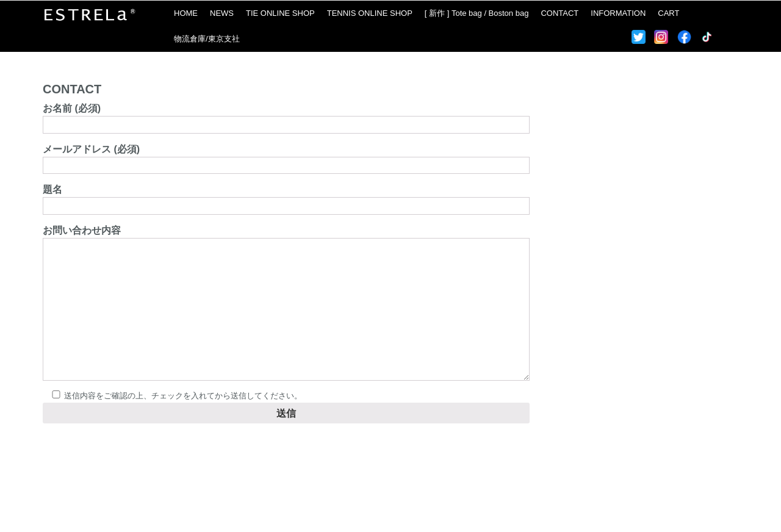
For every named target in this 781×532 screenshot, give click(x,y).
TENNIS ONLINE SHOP (370, 13)
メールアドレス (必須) (286, 157)
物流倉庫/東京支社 (207, 39)
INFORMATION (618, 13)
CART (668, 13)
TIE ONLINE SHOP (280, 13)
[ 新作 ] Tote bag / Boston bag (477, 13)
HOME (186, 13)
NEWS (222, 13)
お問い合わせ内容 (286, 304)
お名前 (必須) (286, 116)
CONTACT (560, 13)
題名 (286, 197)
